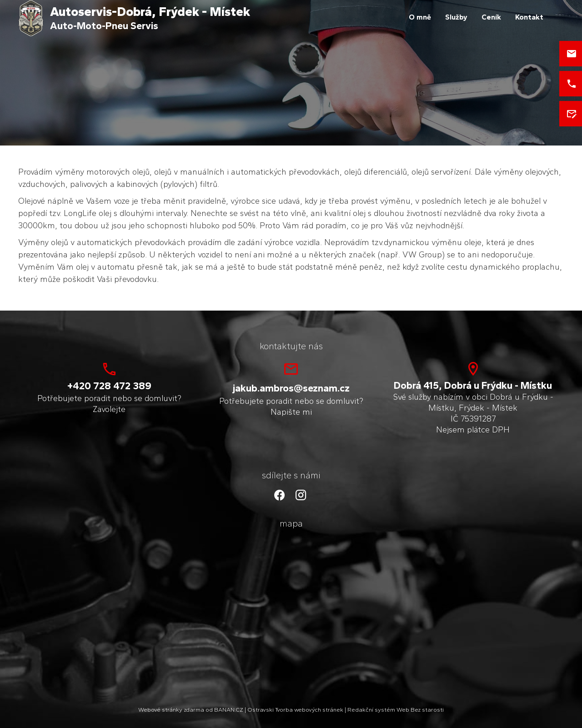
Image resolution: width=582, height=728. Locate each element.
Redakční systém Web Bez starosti (396, 710)
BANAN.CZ (229, 710)
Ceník (491, 17)
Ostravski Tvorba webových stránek (295, 710)
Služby (456, 17)
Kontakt (529, 17)
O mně (420, 17)
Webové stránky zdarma (171, 710)
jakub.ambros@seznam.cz (291, 388)
